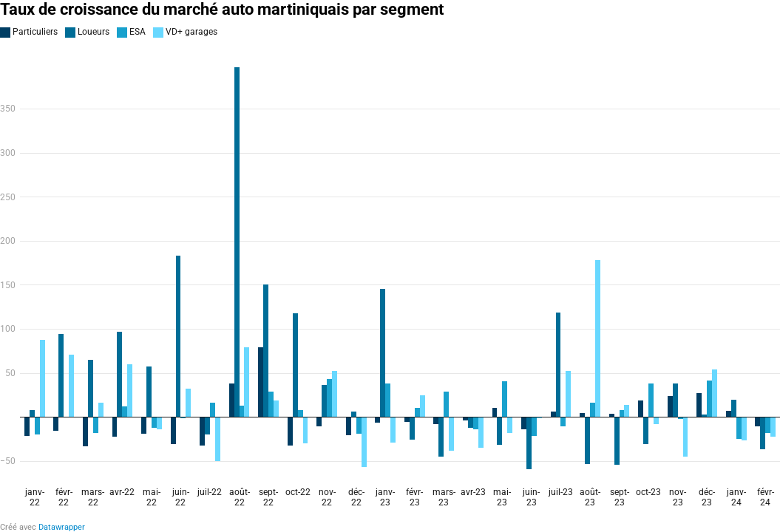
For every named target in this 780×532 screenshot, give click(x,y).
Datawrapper (62, 527)
